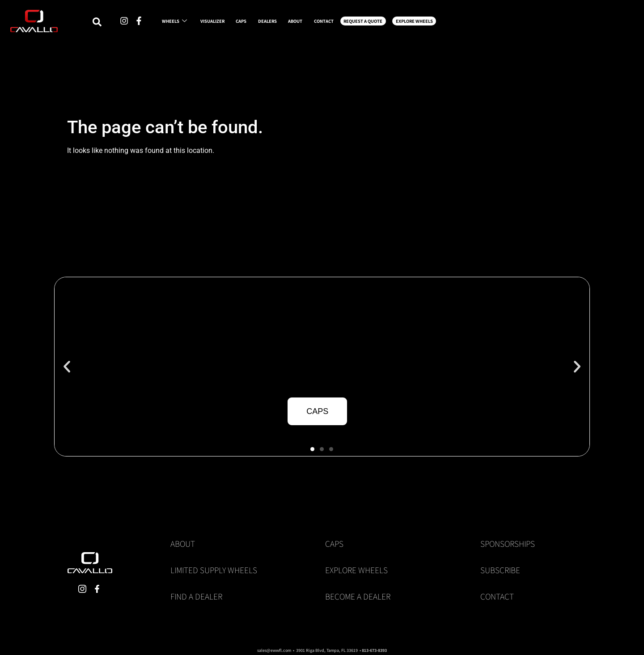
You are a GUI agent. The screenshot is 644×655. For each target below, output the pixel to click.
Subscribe (500, 570)
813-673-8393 (374, 650)
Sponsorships (508, 544)
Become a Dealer (358, 596)
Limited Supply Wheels (214, 570)
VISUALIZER (253, 23)
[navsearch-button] (110, 24)
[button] (67, 367)
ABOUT (389, 23)
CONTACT (435, 23)
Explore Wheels (356, 570)
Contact (497, 596)
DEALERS (343, 23)
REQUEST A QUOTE (497, 23)
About (183, 544)
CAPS (300, 23)
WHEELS (196, 23)
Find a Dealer (196, 596)
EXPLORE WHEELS (570, 23)
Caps (334, 544)
